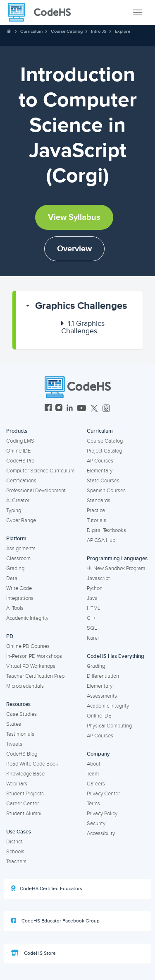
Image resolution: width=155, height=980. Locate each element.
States (14, 724)
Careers (96, 784)
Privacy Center (103, 794)
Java (92, 598)
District (14, 842)
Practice (96, 510)
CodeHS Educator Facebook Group (55, 921)
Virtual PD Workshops (31, 666)
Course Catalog (67, 31)
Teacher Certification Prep (35, 676)
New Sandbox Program (116, 568)
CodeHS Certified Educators (47, 889)
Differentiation (103, 676)
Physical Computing (109, 726)
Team (93, 774)
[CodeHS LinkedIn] (70, 409)
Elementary (100, 471)
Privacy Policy (102, 814)
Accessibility (101, 833)
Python (95, 588)
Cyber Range (21, 520)
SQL (92, 628)
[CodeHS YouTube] (82, 409)
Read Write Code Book (32, 764)
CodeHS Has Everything (116, 656)
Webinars (17, 784)
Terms (93, 804)
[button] (79, 306)
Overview (74, 249)
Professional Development (36, 491)
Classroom (18, 559)
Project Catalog (104, 451)
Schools (15, 852)
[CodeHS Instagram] (59, 409)
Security (96, 823)
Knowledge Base (25, 774)
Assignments (21, 549)
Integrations (20, 598)
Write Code (19, 588)
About (94, 764)
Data (12, 578)
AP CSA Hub (101, 540)
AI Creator (18, 501)
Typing (14, 510)
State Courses (103, 481)
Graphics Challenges (81, 306)
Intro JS (99, 31)
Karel (93, 638)
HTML (94, 608)
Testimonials (20, 734)
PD (10, 636)
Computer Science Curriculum (40, 471)
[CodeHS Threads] (106, 409)
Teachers (16, 862)
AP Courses (100, 461)
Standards (99, 501)
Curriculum (31, 31)
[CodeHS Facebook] (48, 409)
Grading (15, 568)
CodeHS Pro (20, 461)
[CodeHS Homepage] (43, 12)
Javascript (98, 578)
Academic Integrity (27, 618)
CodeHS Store (33, 953)
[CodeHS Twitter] (94, 409)
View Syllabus (74, 217)
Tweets (14, 744)
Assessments (102, 696)
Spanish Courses (106, 491)
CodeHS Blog (22, 754)
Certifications (21, 481)
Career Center (23, 804)
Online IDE (18, 451)
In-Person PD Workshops (34, 656)
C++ (91, 618)
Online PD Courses (28, 646)
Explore (123, 31)
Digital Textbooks (106, 530)
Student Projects (25, 794)
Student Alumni (24, 814)
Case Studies (21, 714)
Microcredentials (25, 686)
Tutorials (97, 520)
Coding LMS (20, 441)
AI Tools (15, 608)
